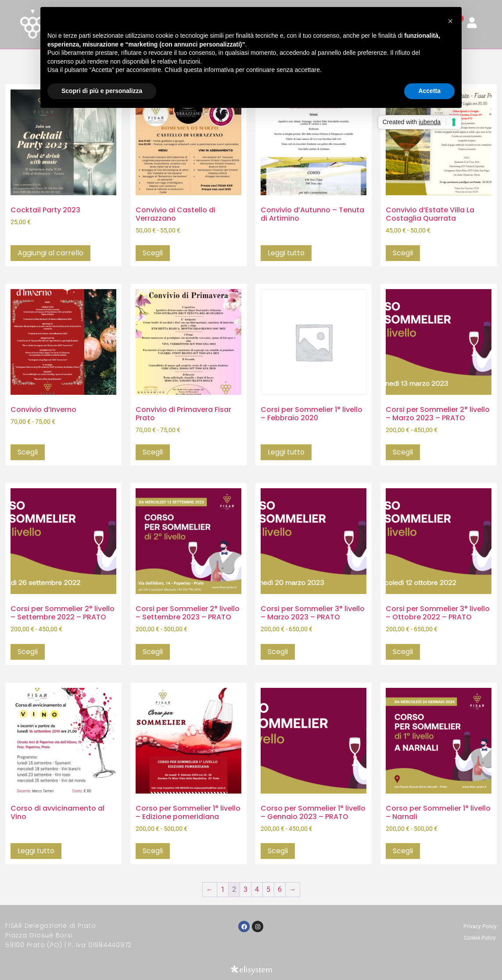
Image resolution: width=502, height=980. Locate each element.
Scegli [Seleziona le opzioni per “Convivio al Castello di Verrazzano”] (153, 253)
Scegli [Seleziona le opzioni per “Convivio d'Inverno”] (28, 452)
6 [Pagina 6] (280, 889)
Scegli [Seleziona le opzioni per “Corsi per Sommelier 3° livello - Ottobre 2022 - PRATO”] (403, 652)
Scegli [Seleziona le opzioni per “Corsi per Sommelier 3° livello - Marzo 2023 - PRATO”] (278, 652)
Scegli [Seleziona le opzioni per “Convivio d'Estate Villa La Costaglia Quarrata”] (403, 253)
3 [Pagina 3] (246, 889)
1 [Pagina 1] (223, 889)
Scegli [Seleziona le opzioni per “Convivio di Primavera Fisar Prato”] (153, 452)
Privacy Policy (480, 926)
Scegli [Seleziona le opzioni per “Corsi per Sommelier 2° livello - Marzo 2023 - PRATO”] (403, 452)
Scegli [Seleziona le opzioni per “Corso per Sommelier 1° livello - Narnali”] (403, 851)
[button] (450, 21)
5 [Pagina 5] (268, 889)
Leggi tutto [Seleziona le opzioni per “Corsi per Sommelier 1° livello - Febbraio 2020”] (286, 452)
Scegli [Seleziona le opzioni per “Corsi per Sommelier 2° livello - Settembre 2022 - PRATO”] (28, 652)
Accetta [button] (429, 91)
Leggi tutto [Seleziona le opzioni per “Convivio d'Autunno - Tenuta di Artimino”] (286, 253)
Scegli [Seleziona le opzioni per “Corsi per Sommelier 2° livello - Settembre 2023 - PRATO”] (153, 652)
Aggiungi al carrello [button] (50, 253)
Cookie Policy (480, 938)
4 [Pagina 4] (257, 889)
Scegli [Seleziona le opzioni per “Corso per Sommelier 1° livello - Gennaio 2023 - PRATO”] (278, 851)
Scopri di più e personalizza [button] (102, 91)
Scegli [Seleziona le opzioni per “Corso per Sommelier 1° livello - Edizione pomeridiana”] (153, 851)
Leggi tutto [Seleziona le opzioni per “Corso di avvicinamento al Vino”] (36, 851)
